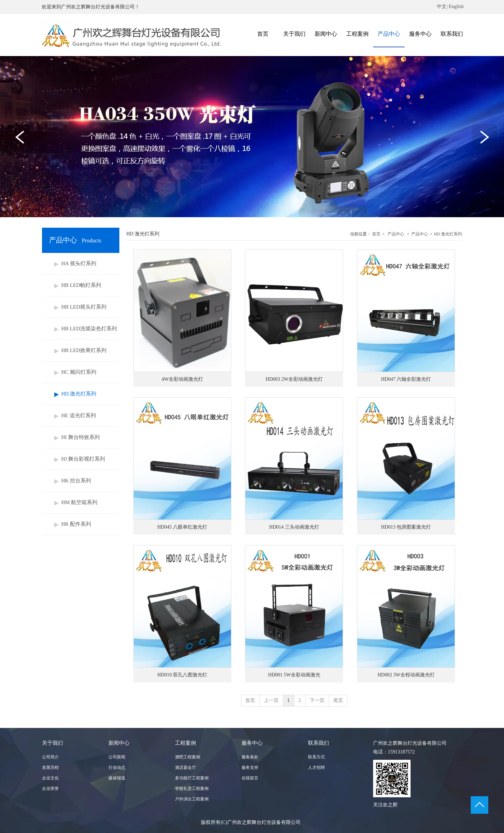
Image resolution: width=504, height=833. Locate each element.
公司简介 (50, 757)
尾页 (338, 700)
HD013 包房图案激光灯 (406, 527)
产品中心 (396, 234)
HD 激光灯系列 (448, 234)
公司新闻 (117, 757)
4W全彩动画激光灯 (182, 379)
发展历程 (50, 767)
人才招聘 (316, 767)
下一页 (317, 700)
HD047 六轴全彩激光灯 (406, 379)
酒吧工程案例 (188, 757)
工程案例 (185, 743)
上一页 (271, 700)
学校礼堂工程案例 (192, 789)
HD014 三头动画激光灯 (294, 527)
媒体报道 (117, 778)
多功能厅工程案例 (192, 778)
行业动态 (117, 767)
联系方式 (316, 757)
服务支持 (250, 767)
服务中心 (252, 743)
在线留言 (250, 778)
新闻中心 (119, 743)
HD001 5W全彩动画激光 (294, 675)
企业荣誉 (50, 789)
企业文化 (50, 778)
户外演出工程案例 (192, 799)
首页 (376, 234)
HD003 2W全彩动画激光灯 (294, 379)
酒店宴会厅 (185, 767)
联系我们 (318, 743)
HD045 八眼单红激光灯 (182, 527)
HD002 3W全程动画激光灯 (406, 675)
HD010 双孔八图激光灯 (182, 675)
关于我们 (52, 743)
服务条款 (250, 757)
